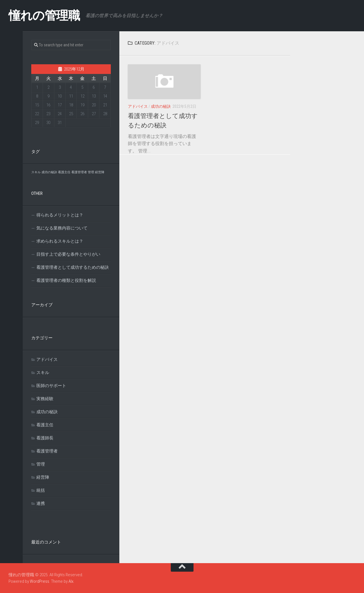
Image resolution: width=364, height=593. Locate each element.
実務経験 (45, 399)
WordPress (39, 581)
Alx (71, 581)
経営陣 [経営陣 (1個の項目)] (100, 172)
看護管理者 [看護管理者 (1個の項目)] (79, 172)
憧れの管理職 (44, 16)
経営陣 (43, 477)
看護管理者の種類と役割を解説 (66, 280)
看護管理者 (47, 451)
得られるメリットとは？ (60, 215)
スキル (43, 373)
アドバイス (138, 106)
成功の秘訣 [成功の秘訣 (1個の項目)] (49, 172)
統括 (41, 490)
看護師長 (45, 438)
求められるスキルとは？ (60, 241)
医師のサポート (51, 386)
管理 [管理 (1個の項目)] (91, 172)
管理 (41, 464)
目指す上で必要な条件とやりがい (68, 254)
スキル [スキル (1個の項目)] (36, 172)
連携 (41, 503)
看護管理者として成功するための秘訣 (73, 267)
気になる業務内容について (62, 228)
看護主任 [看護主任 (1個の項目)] (64, 172)
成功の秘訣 (161, 106)
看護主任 (45, 425)
